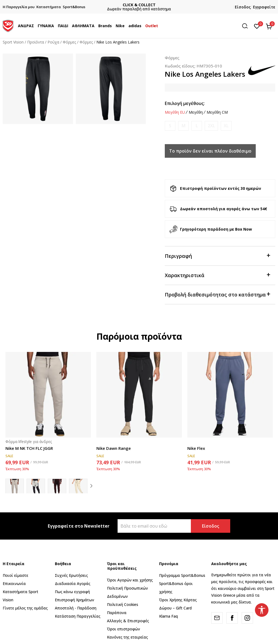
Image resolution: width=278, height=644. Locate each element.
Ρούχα (53, 42)
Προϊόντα (36, 42)
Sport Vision (13, 42)
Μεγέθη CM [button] (217, 112)
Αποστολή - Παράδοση (76, 608)
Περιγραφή (217, 256)
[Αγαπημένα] (257, 26)
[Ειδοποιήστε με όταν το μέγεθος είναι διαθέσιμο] (170, 126)
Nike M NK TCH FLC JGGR (29, 448)
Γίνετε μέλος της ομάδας (25, 608)
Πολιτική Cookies (123, 604)
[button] (247, 26)
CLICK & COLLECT (139, 5)
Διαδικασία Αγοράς (73, 583)
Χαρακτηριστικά (217, 275)
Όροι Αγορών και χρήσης (130, 580)
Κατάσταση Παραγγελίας (78, 616)
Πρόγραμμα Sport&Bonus (182, 575)
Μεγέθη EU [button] (175, 112)
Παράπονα (117, 613)
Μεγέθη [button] (196, 112)
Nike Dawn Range (114, 448)
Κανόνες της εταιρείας (127, 637)
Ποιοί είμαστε (15, 575)
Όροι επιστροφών (124, 629)
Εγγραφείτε (264, 7)
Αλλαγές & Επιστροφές (128, 621)
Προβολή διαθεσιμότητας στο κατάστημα (217, 294)
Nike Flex (196, 448)
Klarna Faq (168, 616)
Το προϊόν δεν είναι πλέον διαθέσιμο (210, 151)
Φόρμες (69, 42)
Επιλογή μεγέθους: (185, 103)
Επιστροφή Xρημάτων (75, 600)
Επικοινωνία (14, 583)
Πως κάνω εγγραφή (72, 592)
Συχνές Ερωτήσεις (71, 575)
